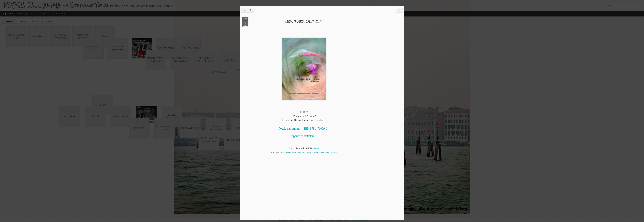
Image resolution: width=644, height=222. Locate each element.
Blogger (348, 220)
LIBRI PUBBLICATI (59, 14)
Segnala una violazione (360, 220)
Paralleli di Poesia (39, 14)
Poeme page (23, 14)
